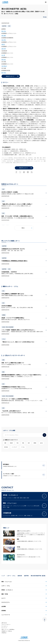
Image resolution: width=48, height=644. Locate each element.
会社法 (41, 443)
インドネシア (14, 447)
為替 (29, 443)
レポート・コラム (11, 576)
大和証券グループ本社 (7, 631)
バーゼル (23, 447)
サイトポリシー (5, 626)
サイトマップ (4, 628)
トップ (3, 576)
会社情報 (4, 606)
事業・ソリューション (7, 582)
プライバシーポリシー (6, 625)
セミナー (4, 598)
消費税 (35, 443)
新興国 (4, 315)
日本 (9, 26)
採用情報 (4, 611)
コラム (4, 339)
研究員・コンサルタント (7, 590)
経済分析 (20, 576)
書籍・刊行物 (5, 594)
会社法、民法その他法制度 (8, 327)
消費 (5, 443)
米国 (3, 360)
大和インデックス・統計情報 (8, 629)
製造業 (11, 443)
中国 (17, 443)
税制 (3, 372)
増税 (23, 443)
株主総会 (6, 447)
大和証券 (4, 633)
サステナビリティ (6, 602)
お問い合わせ (4, 623)
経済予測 (4, 26)
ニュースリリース (6, 615)
